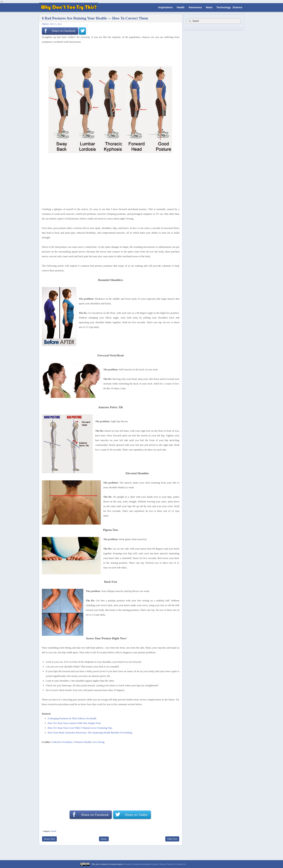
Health (181, 7)
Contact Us (181, 864)
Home (104, 839)
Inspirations (166, 7)
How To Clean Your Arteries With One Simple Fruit (74, 723)
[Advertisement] (109, 55)
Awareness (195, 7)
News (209, 7)
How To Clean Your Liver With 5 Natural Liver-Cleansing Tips (80, 728)
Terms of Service (167, 864)
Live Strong (98, 742)
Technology (223, 7)
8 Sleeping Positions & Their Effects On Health (72, 718)
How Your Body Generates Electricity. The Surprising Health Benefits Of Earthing (90, 733)
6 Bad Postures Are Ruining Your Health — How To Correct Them (95, 18)
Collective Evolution (62, 742)
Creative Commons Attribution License (141, 864)
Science (237, 7)
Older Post (172, 839)
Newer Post (50, 839)
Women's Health (83, 742)
